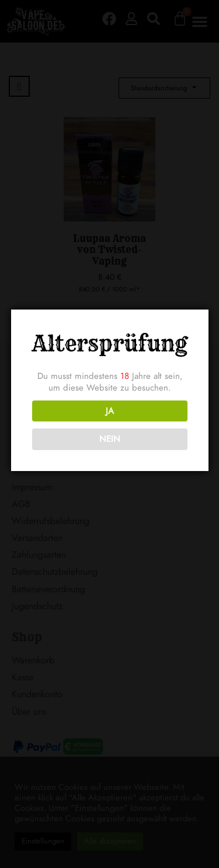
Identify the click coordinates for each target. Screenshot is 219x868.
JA (109, 411)
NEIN (109, 439)
